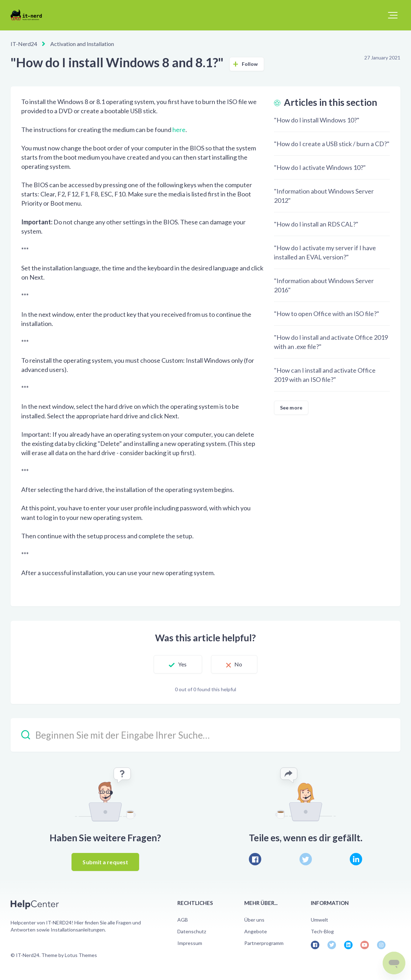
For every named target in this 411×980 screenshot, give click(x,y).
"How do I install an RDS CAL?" (316, 224)
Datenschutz (192, 931)
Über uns (254, 920)
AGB (183, 920)
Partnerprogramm (264, 943)
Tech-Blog (322, 931)
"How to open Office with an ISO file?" (327, 314)
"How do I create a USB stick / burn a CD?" (332, 144)
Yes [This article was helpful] (182, 664)
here (179, 130)
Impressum (190, 943)
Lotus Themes (81, 955)
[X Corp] (306, 859)
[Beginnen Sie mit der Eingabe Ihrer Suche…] (205, 735)
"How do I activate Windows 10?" (320, 167)
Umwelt (319, 920)
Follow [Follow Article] (250, 64)
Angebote (256, 931)
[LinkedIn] (356, 859)
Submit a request (105, 862)
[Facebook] (255, 859)
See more (291, 408)
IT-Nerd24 (24, 44)
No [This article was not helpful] (238, 664)
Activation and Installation (82, 44)
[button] (393, 15)
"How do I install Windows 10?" (317, 120)
